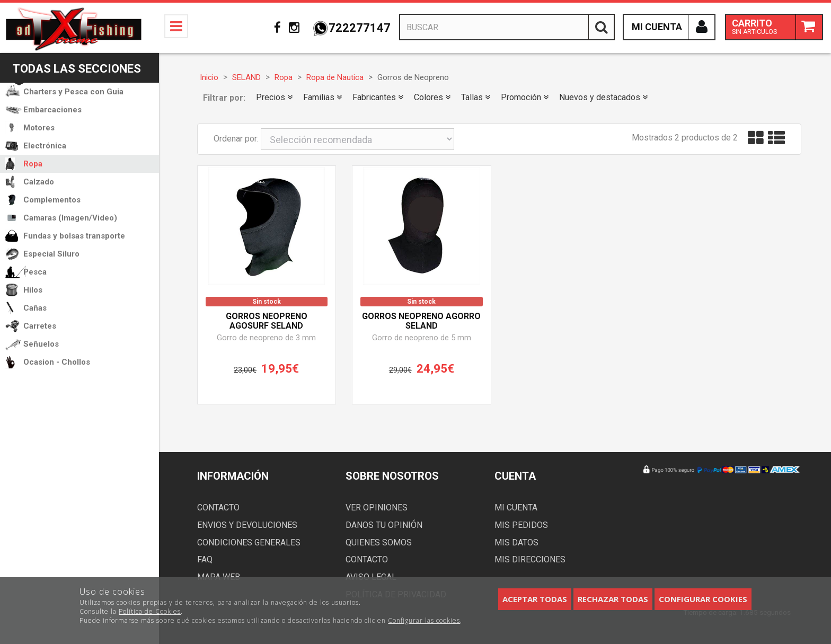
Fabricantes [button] (378, 97)
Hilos (33, 290)
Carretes (40, 326)
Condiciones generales (249, 542)
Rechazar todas (613, 599)
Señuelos (41, 344)
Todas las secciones (77, 69)
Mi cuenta (516, 508)
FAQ (205, 559)
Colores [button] (432, 97)
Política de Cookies (150, 611)
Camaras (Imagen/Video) (70, 218)
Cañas (35, 308)
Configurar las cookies (424, 620)
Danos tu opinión (384, 525)
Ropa (33, 164)
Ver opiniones (377, 508)
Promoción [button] (525, 97)
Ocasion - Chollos (57, 362)
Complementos (52, 200)
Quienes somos (379, 542)
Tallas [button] (476, 97)
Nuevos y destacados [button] (603, 97)
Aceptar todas (535, 599)
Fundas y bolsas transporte (74, 236)
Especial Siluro (51, 254)
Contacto (218, 508)
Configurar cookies (703, 599)
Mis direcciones (530, 559)
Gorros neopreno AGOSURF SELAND (267, 321)
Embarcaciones (52, 110)
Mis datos (516, 542)
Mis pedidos (521, 525)
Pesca (35, 272)
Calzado (39, 182)
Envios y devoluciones (247, 525)
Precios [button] (274, 97)
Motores (39, 128)
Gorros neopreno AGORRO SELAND (421, 321)
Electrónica (45, 146)
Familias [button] (322, 97)
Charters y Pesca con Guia (73, 92)
